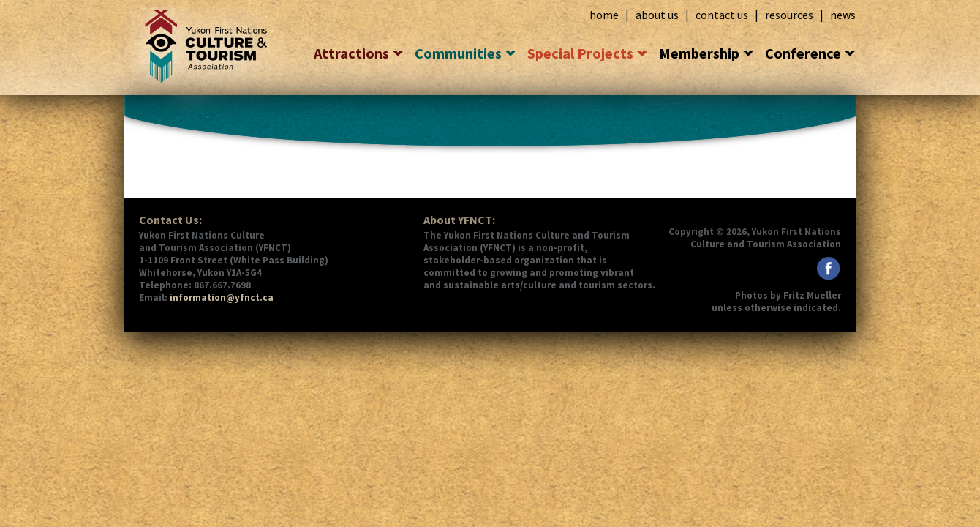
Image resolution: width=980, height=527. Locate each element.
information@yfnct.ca (222, 298)
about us (657, 15)
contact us (722, 15)
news (843, 15)
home (604, 15)
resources (789, 15)
